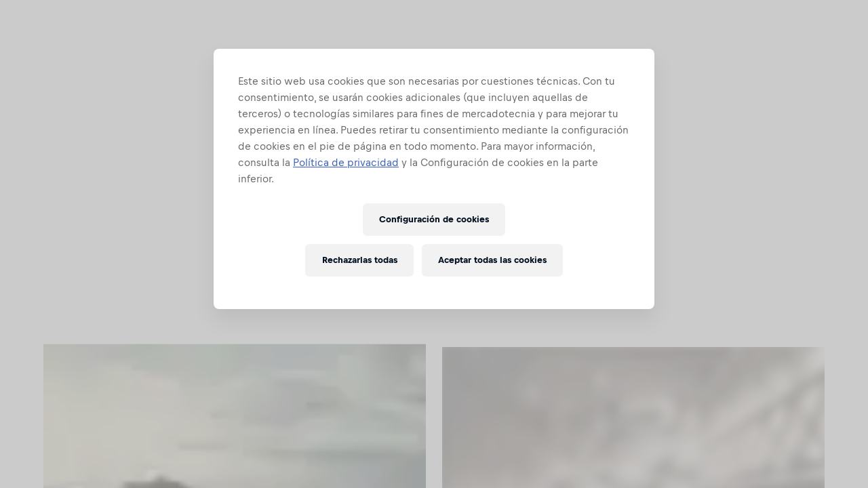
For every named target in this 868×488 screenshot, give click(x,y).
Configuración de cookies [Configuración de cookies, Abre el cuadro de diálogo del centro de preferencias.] (434, 219)
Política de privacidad (346, 162)
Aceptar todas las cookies (492, 260)
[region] (434, 179)
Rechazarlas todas (360, 260)
